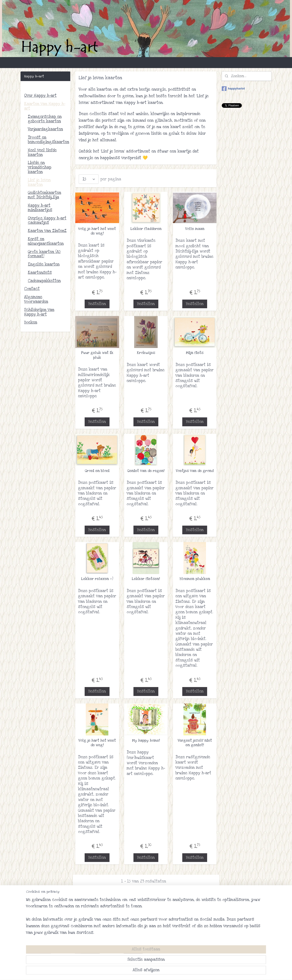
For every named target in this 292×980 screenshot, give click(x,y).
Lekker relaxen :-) (97, 579)
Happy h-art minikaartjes (40, 208)
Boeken (31, 322)
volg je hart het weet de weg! (97, 231)
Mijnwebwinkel (189, 972)
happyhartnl (233, 89)
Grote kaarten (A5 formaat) (44, 254)
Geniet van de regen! (146, 471)
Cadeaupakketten (44, 281)
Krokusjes (146, 353)
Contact (32, 289)
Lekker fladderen (146, 229)
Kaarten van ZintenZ (47, 231)
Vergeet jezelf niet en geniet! (195, 743)
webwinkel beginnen (154, 972)
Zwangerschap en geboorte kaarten (45, 119)
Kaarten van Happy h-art (45, 106)
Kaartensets (40, 273)
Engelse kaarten (44, 264)
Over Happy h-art (40, 96)
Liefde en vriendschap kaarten (40, 167)
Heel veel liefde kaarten (42, 152)
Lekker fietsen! (146, 579)
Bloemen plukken (195, 579)
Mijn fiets (195, 353)
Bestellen (97, 304)
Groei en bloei (97, 471)
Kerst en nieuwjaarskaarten (46, 241)
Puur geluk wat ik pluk (97, 355)
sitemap (130, 972)
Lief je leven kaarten (39, 182)
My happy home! (146, 740)
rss (139, 972)
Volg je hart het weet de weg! (97, 743)
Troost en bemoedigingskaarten (48, 140)
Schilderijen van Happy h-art (39, 312)
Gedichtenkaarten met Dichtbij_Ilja (44, 195)
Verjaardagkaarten (45, 129)
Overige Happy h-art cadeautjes (47, 220)
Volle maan (195, 229)
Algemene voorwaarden (36, 299)
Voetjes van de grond (195, 471)
